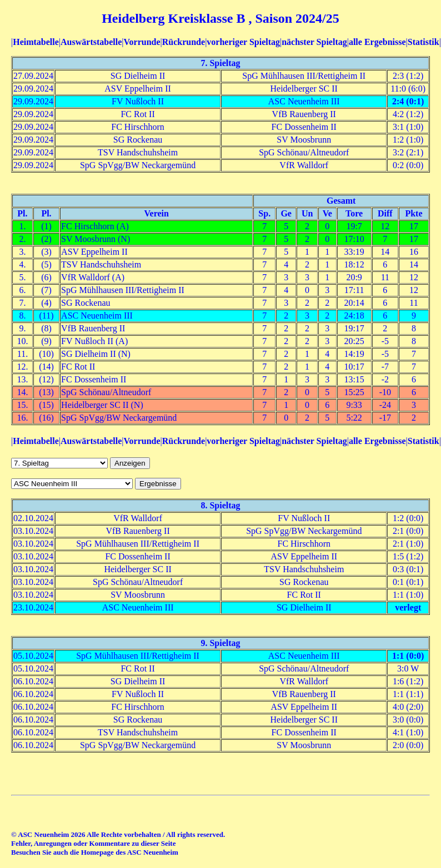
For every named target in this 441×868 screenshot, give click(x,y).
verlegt (408, 607)
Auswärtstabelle (91, 42)
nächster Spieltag (314, 42)
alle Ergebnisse (377, 42)
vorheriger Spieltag (243, 42)
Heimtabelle (36, 42)
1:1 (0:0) (408, 656)
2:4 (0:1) (408, 101)
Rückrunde (184, 42)
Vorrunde (142, 42)
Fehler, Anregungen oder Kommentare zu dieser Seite (93, 843)
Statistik (424, 42)
